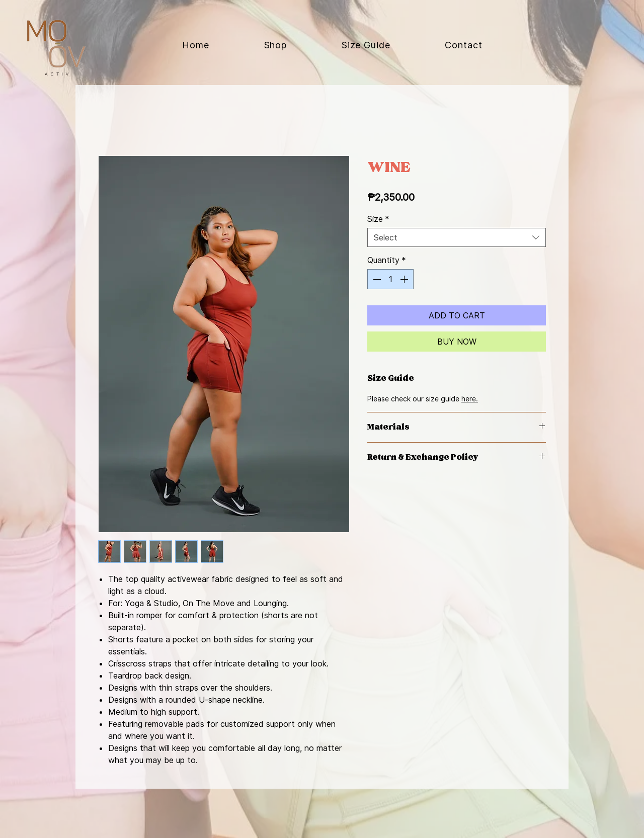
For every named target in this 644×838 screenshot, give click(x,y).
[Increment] (405, 279)
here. (470, 399)
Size (378, 219)
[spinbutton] (390, 279)
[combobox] (457, 237)
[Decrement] (376, 279)
